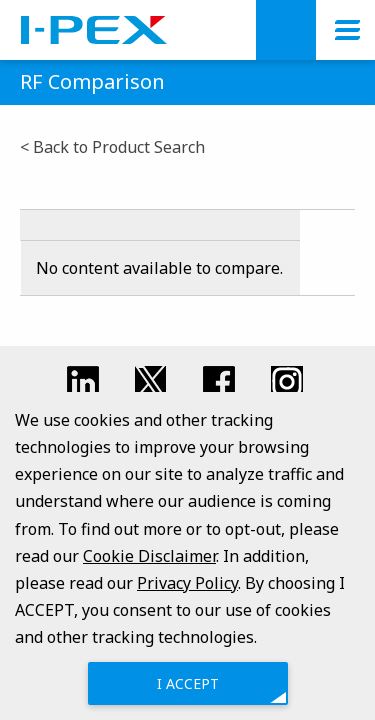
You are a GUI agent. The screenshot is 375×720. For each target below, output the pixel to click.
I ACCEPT (188, 682)
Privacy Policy (187, 583)
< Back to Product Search (112, 147)
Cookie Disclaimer (149, 555)
